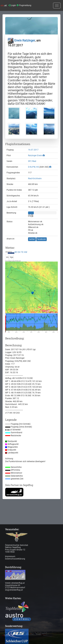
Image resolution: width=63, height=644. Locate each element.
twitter (32, 239)
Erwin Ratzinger (21, 40)
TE (22, 252)
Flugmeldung (24, 5)
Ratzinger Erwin (35, 155)
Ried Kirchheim (35, 179)
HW (26, 252)
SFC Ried (32, 161)
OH (19, 252)
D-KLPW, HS (33, 167)
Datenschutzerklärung (15, 559)
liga (12, 257)
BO (16, 252)
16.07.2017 (33, 150)
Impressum (10, 556)
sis (7, 257)
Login (12, 5)
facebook (41, 239)
